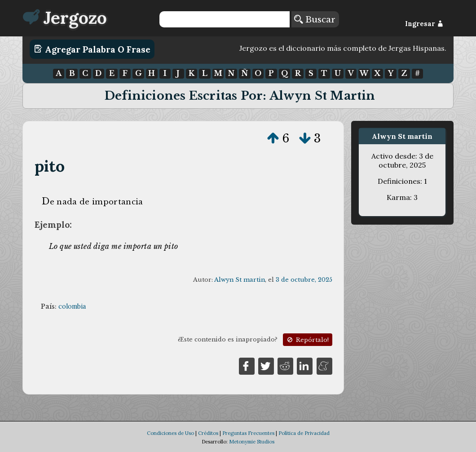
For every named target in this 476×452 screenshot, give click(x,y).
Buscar (315, 19)
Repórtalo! (307, 340)
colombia (72, 306)
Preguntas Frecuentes (248, 433)
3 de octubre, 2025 (304, 280)
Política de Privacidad (304, 433)
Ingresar (424, 24)
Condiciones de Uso (170, 433)
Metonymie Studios (252, 442)
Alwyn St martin (240, 280)
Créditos (208, 433)
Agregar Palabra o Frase (92, 49)
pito (50, 166)
